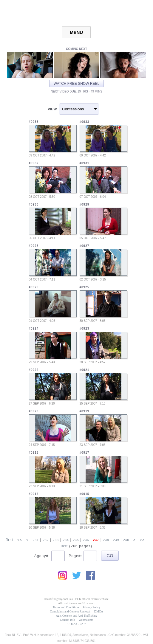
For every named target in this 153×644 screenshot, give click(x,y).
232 (46, 540)
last (64, 546)
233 (56, 540)
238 (106, 540)
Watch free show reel (76, 84)
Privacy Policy (92, 607)
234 (66, 540)
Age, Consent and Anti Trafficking (76, 616)
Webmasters (86, 620)
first (9, 540)
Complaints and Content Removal (70, 611)
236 (86, 540)
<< (20, 540)
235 (76, 540)
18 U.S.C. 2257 (77, 624)
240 (126, 540)
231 (36, 540)
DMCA (99, 611)
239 (116, 540)
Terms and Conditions (66, 607)
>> (142, 540)
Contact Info (67, 620)
